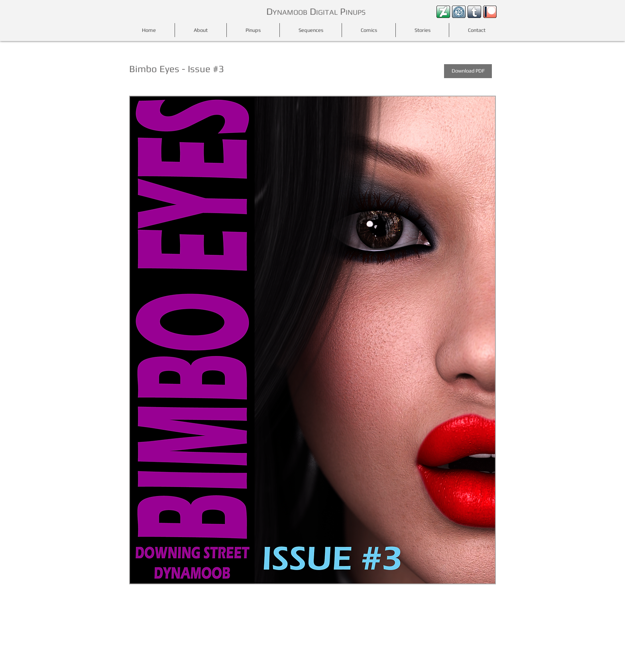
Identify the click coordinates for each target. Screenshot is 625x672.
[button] (312, 340)
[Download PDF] (468, 71)
